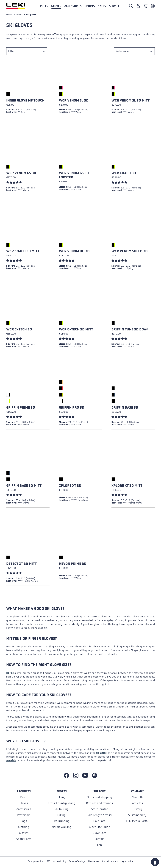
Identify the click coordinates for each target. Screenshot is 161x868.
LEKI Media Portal (137, 821)
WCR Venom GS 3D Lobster (74, 176)
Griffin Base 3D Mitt (24, 486)
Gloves (24, 803)
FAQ (100, 845)
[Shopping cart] (145, 6)
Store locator (100, 809)
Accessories (24, 809)
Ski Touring (62, 809)
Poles (24, 797)
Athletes (137, 803)
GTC (48, 861)
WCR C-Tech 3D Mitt (76, 330)
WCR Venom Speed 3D (130, 252)
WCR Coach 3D (124, 174)
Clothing (24, 827)
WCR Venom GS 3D (21, 174)
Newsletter (94, 861)
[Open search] (131, 6)
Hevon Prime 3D (73, 564)
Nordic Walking (62, 827)
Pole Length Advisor (100, 815)
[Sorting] (134, 52)
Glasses (24, 833)
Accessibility (60, 861)
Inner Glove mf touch (25, 101)
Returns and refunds (99, 803)
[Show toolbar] (155, 862)
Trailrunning (62, 821)
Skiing (62, 797)
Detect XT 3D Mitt (21, 564)
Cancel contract (110, 861)
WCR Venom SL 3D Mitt (130, 101)
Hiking (62, 815)
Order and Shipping (100, 797)
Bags (24, 821)
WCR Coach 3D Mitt (23, 252)
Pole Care (99, 821)
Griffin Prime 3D (21, 408)
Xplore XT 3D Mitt (127, 486)
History (137, 809)
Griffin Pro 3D (72, 408)
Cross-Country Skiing (62, 803)
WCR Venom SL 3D (74, 101)
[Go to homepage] (19, 6)
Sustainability (137, 815)
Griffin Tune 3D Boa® (130, 330)
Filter (11, 52)
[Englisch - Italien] (153, 6)
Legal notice (127, 861)
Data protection (36, 861)
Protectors (24, 815)
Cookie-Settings (77, 861)
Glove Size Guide (100, 827)
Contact (99, 839)
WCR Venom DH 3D (74, 252)
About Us (137, 797)
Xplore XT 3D (70, 486)
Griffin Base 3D (125, 408)
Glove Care (100, 833)
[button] (90, 6)
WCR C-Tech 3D (19, 330)
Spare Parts (24, 839)
